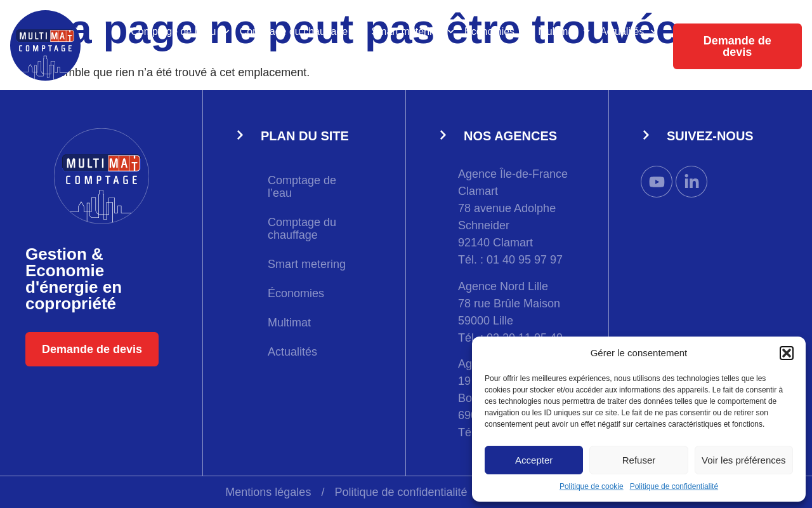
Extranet (639, 61)
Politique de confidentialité (674, 486)
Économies (496, 31)
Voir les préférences (744, 460)
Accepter (534, 460)
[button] (787, 353)
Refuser (639, 460)
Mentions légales (268, 492)
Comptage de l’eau (180, 31)
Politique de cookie (592, 486)
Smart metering (413, 31)
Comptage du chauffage (301, 31)
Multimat (564, 31)
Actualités (629, 31)
